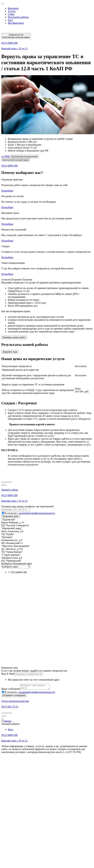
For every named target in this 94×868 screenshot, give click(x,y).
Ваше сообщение (11, 690)
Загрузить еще (10, 352)
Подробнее (7, 191)
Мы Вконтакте (16, 23)
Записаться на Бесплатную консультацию (16, 36)
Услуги (12, 11)
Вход (11, 730)
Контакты (13, 8)
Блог (10, 20)
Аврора (7, 722)
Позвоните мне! (10, 516)
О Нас (11, 14)
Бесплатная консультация (25, 156)
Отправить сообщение (14, 696)
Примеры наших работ (14, 337)
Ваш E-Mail (8, 674)
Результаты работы (18, 17)
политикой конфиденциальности (37, 513)
